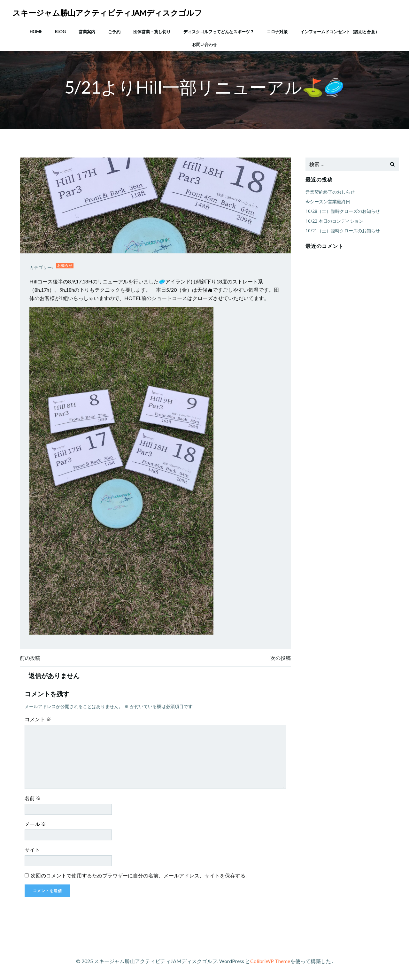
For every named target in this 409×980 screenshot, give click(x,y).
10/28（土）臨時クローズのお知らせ (343, 211)
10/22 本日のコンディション (334, 221)
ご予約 (114, 32)
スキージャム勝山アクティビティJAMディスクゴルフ (107, 13)
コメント (38, 719)
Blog (60, 32)
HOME (36, 32)
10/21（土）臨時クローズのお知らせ (343, 231)
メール (35, 824)
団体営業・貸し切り (152, 32)
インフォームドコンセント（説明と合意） (340, 32)
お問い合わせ (204, 44)
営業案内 (87, 32)
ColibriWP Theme (270, 961)
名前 (33, 798)
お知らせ (65, 265)
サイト (32, 849)
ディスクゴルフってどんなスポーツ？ (219, 32)
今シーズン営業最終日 (328, 201)
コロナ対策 (277, 32)
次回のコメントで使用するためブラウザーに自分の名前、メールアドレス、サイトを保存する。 (141, 875)
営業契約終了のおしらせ (330, 192)
